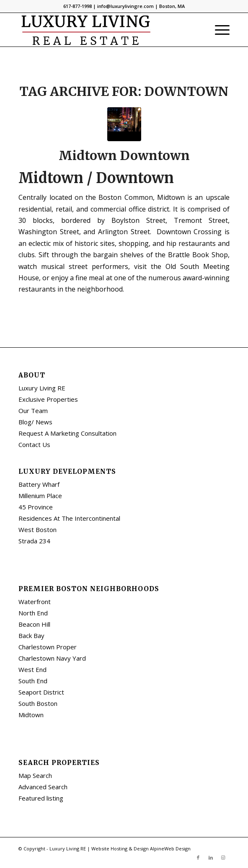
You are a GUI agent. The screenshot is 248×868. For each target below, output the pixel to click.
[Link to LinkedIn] (211, 858)
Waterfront (35, 602)
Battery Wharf (39, 484)
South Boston (38, 703)
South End (33, 681)
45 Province (36, 507)
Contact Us (34, 444)
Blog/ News (35, 422)
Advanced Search (43, 787)
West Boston (37, 530)
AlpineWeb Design (170, 849)
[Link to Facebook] (198, 858)
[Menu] (218, 30)
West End (32, 669)
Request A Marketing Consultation (67, 433)
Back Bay (31, 635)
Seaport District (41, 692)
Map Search (35, 775)
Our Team (33, 411)
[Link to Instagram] (223, 858)
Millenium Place (40, 496)
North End (33, 613)
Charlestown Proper (48, 647)
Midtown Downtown (124, 155)
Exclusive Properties (48, 399)
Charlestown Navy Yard (52, 658)
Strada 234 (34, 541)
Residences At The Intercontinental (69, 518)
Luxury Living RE (42, 388)
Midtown (31, 715)
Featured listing (41, 798)
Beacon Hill (34, 624)
